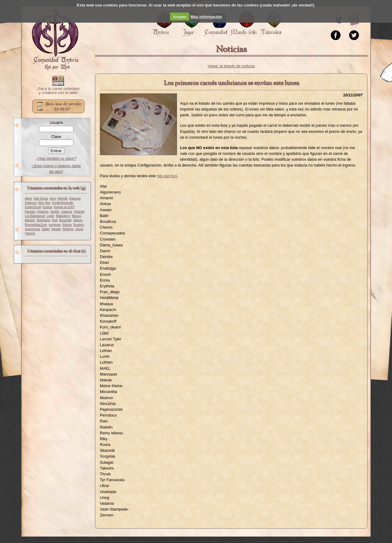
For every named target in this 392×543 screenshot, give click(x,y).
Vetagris (68, 229)
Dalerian (75, 198)
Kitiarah (79, 212)
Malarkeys (63, 216)
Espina (47, 207)
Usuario (56, 123)
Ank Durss (41, 198)
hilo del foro (167, 176)
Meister (30, 220)
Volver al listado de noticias (231, 66)
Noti (55, 220)
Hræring (43, 212)
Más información (206, 17)
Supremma (32, 229)
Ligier (51, 216)
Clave (56, 137)
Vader (46, 229)
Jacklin (55, 212)
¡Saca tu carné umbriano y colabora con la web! (58, 91)
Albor (28, 198)
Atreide (62, 198)
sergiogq (55, 225)
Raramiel (65, 220)
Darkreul (31, 203)
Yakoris (30, 233)
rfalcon (78, 220)
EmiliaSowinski (63, 203)
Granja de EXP (64, 207)
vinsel (79, 229)
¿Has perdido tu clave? (56, 158)
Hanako (30, 212)
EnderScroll (33, 207)
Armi (53, 198)
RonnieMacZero (36, 225)
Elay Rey (45, 203)
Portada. (55, 40)
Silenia (67, 225)
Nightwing (44, 220)
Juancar (67, 212)
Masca (76, 216)
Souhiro (79, 225)
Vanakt (56, 229)
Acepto (180, 17)
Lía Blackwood (35, 216)
